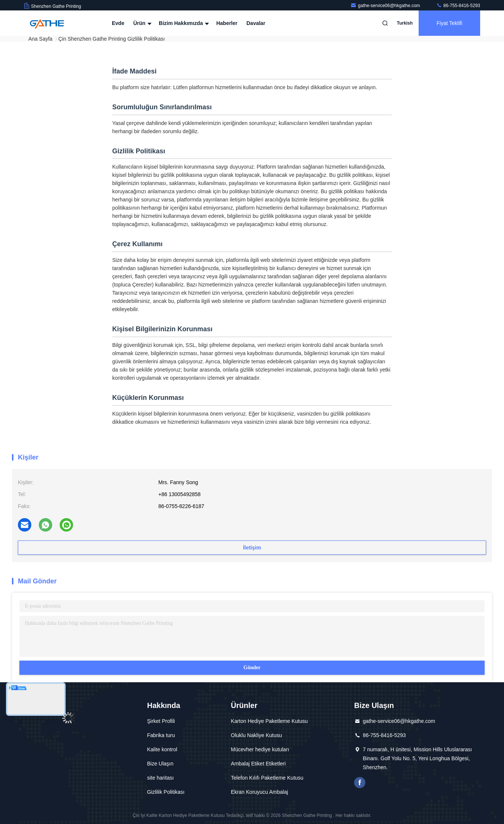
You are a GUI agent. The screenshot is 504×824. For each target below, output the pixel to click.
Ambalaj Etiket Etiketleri (258, 764)
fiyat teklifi (449, 23)
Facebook (360, 783)
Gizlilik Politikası (166, 792)
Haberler (227, 23)
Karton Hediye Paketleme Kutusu (269, 721)
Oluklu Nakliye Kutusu (256, 735)
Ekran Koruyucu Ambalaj (259, 792)
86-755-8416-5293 (458, 6)
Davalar (256, 23)
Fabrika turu (161, 735)
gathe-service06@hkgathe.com (386, 6)
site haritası (160, 778)
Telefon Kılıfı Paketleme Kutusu (267, 778)
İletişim (252, 548)
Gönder (252, 668)
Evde (118, 23)
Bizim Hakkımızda (183, 23)
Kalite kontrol (162, 749)
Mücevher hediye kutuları (260, 749)
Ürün (141, 23)
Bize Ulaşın (160, 764)
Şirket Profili (161, 721)
